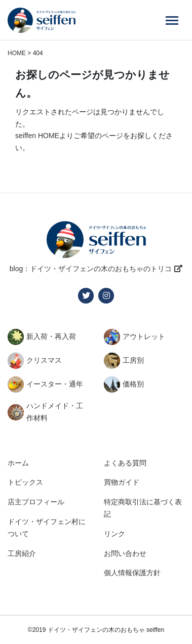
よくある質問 (125, 463)
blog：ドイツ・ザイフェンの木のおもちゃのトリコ (91, 269)
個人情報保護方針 (132, 573)
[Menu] (172, 20)
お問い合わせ (125, 553)
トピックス (25, 482)
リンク (114, 534)
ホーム (18, 463)
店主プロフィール (36, 502)
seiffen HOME (37, 136)
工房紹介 (22, 553)
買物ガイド (122, 482)
